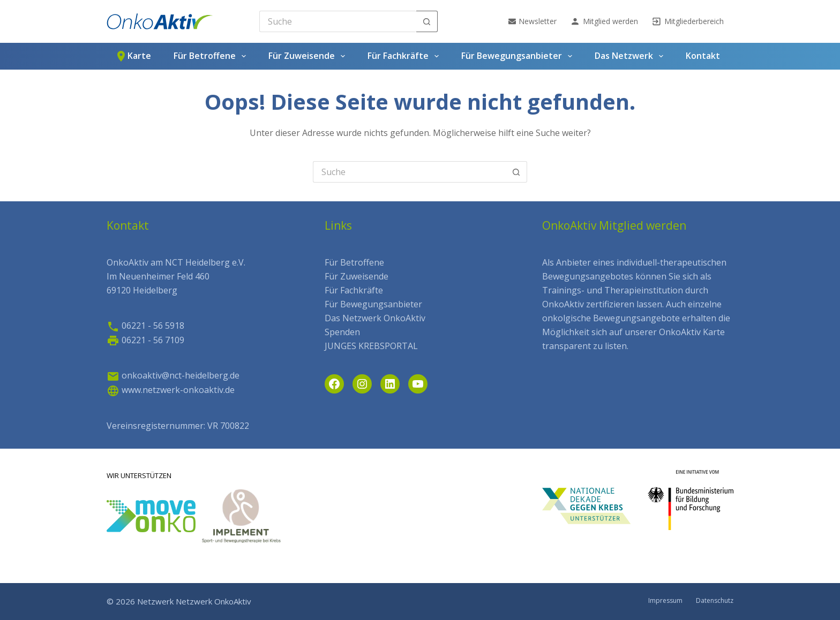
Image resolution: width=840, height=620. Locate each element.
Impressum (665, 601)
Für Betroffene (212, 56)
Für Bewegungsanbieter (519, 56)
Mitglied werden (604, 21)
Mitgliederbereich (688, 21)
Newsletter (532, 21)
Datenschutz (715, 601)
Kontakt (703, 56)
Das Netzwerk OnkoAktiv (375, 318)
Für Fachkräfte (405, 56)
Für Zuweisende (309, 56)
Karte (133, 56)
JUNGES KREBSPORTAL (371, 346)
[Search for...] (338, 21)
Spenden (342, 332)
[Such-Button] (427, 21)
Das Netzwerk (631, 56)
